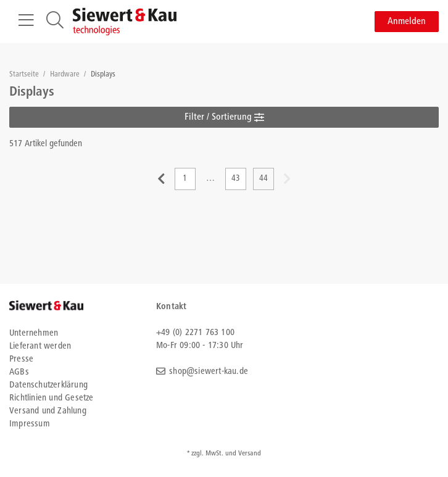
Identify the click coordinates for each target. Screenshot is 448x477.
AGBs (19, 372)
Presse (21, 359)
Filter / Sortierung (224, 117)
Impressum (30, 424)
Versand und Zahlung (48, 411)
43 (236, 179)
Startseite (25, 75)
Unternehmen (34, 334)
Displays (103, 75)
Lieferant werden (40, 346)
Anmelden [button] (407, 22)
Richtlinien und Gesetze (52, 398)
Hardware (66, 75)
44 (263, 179)
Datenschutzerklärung (48, 385)
